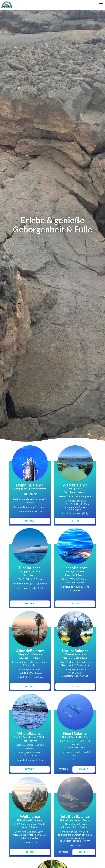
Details (30, 521)
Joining (84, 769)
